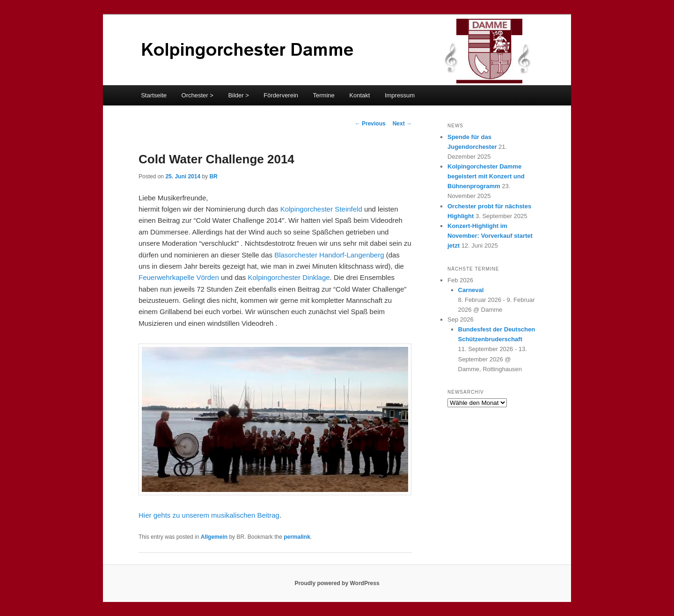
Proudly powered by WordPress (337, 583)
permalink (297, 537)
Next (402, 124)
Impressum (400, 95)
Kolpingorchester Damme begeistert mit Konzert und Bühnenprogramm (486, 176)
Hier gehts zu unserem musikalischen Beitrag (209, 515)
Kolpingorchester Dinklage (289, 277)
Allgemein (214, 537)
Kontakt (359, 95)
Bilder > (238, 95)
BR (213, 176)
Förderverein (281, 95)
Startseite (154, 95)
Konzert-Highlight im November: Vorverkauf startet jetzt (490, 236)
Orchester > (198, 95)
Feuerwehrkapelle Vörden (179, 277)
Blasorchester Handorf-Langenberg (329, 255)
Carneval (471, 290)
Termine (324, 95)
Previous (370, 124)
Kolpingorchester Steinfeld (321, 209)
